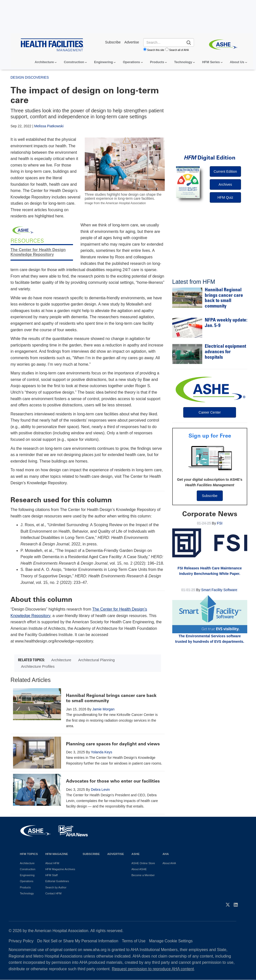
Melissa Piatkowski (49, 126)
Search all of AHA (179, 50)
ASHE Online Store (143, 863)
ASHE (135, 854)
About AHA (169, 863)
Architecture (44, 62)
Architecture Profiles (38, 666)
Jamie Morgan (103, 709)
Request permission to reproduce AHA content (153, 969)
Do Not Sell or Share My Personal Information (78, 941)
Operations (131, 62)
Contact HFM (53, 893)
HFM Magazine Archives (60, 869)
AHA (166, 854)
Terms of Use (134, 941)
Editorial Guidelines (57, 881)
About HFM (52, 863)
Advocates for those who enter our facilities (113, 781)
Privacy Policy (21, 941)
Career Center (210, 412)
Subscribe (210, 496)
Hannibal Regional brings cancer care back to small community (111, 698)
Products (157, 62)
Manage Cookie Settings (171, 941)
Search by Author (56, 887)
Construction (74, 62)
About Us (237, 62)
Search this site (156, 50)
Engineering (103, 62)
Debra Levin (100, 790)
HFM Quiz (225, 197)
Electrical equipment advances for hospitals (225, 352)
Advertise (116, 854)
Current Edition (225, 171)
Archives (225, 184)
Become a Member (143, 875)
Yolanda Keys (102, 752)
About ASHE (139, 869)
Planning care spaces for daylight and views (113, 744)
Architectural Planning (96, 660)
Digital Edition (210, 158)
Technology (183, 62)
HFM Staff (51, 875)
